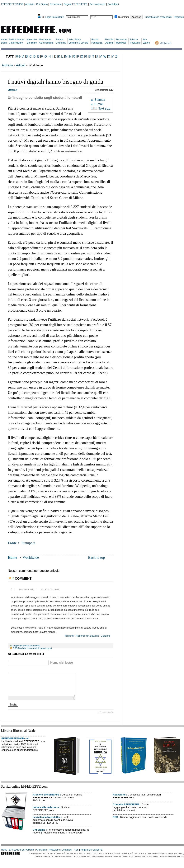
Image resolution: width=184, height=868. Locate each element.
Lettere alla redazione (46, 812)
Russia (95, 40)
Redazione (56, 4)
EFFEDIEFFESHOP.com (15, 743)
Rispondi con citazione (87, 636)
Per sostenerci (98, 4)
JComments (105, 717)
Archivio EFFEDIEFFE (46, 799)
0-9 (18, 57)
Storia (4, 43)
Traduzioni (135, 43)
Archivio (30, 4)
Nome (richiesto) (61, 663)
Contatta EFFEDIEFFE (126, 809)
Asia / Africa (75, 40)
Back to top (97, 557)
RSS (115, 822)
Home (4, 40)
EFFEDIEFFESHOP (12, 4)
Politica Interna (16, 40)
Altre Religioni (46, 43)
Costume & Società (78, 43)
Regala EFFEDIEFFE (76, 4)
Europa (60, 40)
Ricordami (124, 17)
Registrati (179, 17)
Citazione (106, 636)
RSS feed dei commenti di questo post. (33, 648)
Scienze (134, 40)
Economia (61, 43)
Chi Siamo (42, 4)
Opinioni (109, 43)
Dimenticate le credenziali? (158, 17)
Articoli (21, 65)
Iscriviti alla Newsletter (47, 822)
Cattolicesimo (16, 43)
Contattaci (113, 4)
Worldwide (121, 43)
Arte (145, 40)
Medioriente (45, 40)
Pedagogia (97, 43)
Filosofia (109, 40)
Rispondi (70, 636)
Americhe (32, 40)
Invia (13, 709)
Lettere (146, 43)
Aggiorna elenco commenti (26, 646)
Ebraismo (32, 43)
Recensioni (121, 40)
